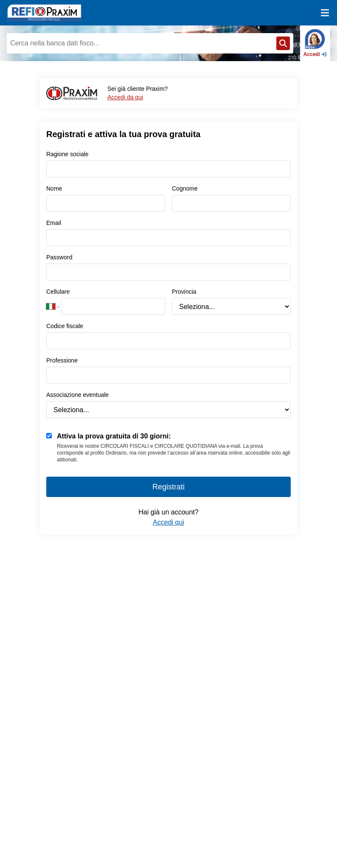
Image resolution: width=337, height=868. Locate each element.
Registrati (168, 487)
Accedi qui (168, 522)
